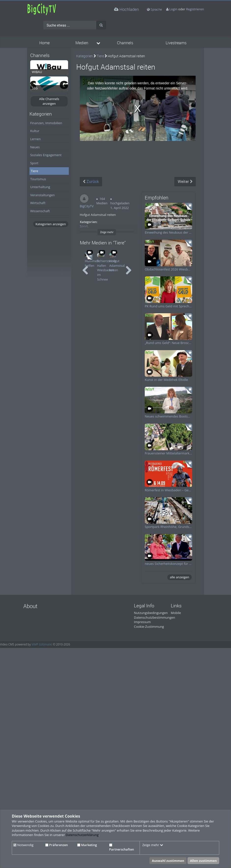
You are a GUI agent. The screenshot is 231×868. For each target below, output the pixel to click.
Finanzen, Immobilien (46, 123)
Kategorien (85, 56)
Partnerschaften (122, 848)
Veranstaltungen (43, 195)
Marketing (87, 845)
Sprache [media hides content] (154, 9)
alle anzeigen (180, 577)
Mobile (176, 613)
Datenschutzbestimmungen (154, 617)
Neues (35, 147)
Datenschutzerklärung (82, 835)
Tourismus (38, 179)
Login (173, 9)
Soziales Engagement (46, 155)
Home (44, 43)
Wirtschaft (38, 203)
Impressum (142, 622)
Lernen (36, 139)
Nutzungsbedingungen (151, 613)
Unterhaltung (40, 187)
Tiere (34, 171)
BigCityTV (87, 206)
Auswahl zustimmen (168, 861)
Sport (34, 163)
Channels (125, 43)
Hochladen (126, 9)
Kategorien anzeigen (51, 224)
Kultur (35, 131)
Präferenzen (57, 845)
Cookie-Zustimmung (149, 627)
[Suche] (101, 25)
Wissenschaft (40, 211)
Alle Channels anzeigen (49, 101)
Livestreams (176, 43)
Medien (82, 43)
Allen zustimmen (203, 861)
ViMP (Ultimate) (42, 644)
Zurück (91, 181)
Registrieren (195, 9)
